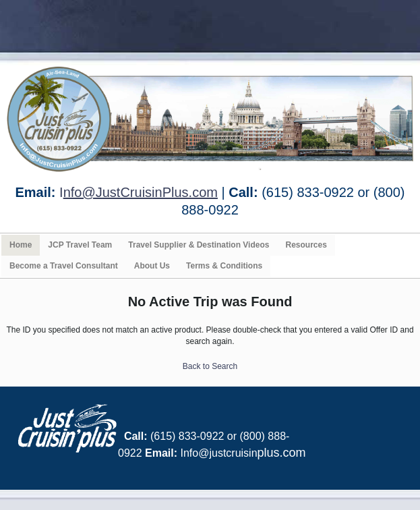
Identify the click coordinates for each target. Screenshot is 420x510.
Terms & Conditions (224, 266)
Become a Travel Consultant (64, 266)
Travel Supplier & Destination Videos (199, 245)
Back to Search (210, 366)
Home (21, 245)
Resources (306, 245)
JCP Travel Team (80, 245)
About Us (152, 266)
